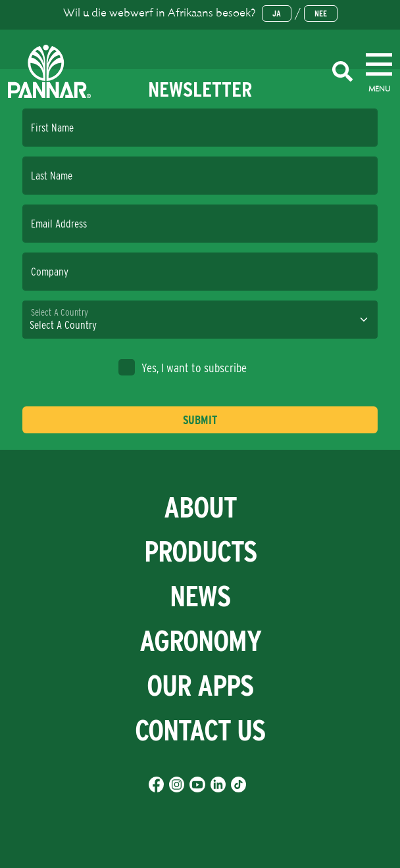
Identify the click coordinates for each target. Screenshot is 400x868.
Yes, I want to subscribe (183, 367)
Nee (321, 13)
